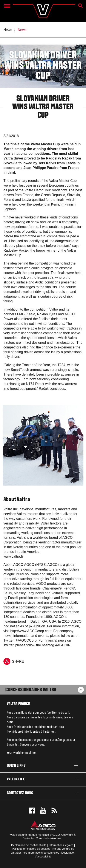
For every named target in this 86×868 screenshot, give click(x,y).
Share (14, 661)
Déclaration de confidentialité (29, 845)
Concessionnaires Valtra (31, 690)
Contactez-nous (43, 793)
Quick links (43, 765)
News (8, 30)
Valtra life (43, 779)
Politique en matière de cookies (31, 849)
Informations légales (61, 845)
